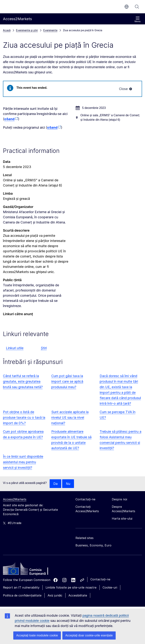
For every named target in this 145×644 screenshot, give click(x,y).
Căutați (137, 7)
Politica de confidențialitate (22, 596)
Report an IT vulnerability (21, 588)
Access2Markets (15, 499)
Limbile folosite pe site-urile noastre (71, 588)
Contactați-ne (100, 579)
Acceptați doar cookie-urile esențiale (89, 635)
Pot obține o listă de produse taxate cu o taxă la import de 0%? (24, 418)
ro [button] (127, 7)
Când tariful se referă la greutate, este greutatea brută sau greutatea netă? (23, 381)
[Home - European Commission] (30, 570)
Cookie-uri (110, 588)
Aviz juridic (55, 596)
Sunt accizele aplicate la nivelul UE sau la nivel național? (70, 418)
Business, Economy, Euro (93, 545)
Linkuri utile (15, 348)
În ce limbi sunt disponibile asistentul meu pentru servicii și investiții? (23, 462)
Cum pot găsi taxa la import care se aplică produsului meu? (67, 381)
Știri (44, 348)
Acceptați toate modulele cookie (37, 635)
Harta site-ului (122, 519)
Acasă (7, 30)
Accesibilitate (78, 596)
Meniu (138, 20)
